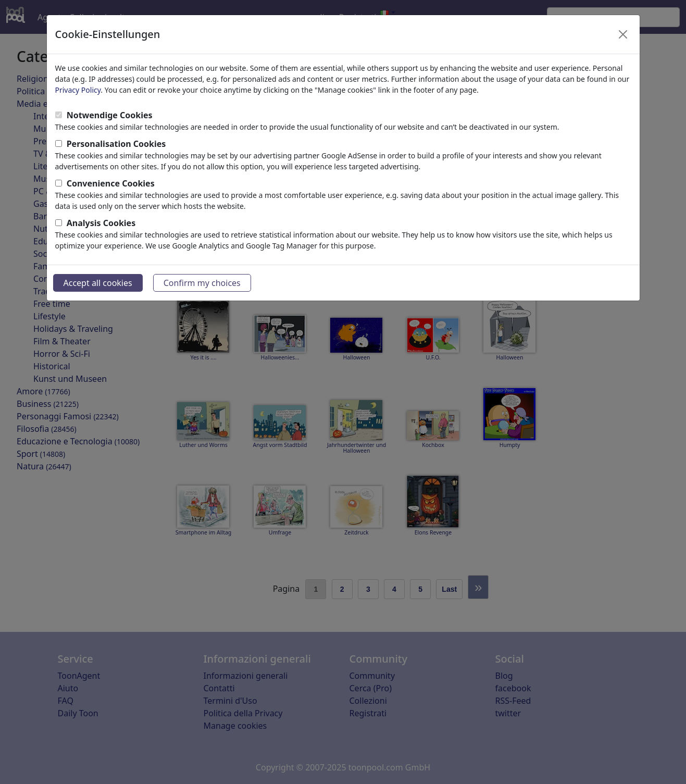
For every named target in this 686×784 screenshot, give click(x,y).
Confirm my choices (202, 283)
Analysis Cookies (101, 223)
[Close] (623, 34)
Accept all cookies (98, 283)
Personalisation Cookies (116, 144)
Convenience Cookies (111, 183)
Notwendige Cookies (110, 115)
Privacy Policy (78, 90)
